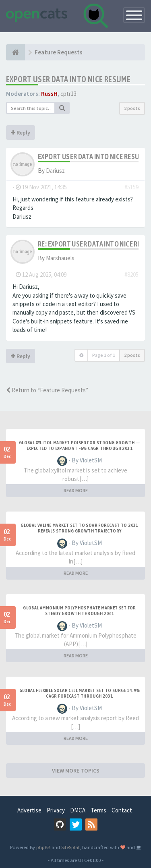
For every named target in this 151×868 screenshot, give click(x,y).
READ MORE (76, 490)
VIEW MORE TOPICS (76, 771)
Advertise (29, 810)
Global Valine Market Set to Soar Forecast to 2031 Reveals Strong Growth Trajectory (80, 528)
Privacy (56, 810)
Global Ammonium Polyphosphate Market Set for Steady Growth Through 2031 (80, 611)
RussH (49, 94)
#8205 (131, 274)
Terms (98, 810)
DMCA (78, 810)
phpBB (43, 847)
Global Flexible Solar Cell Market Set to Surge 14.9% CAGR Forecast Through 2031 (80, 693)
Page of (104, 355)
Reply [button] (21, 133)
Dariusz (55, 171)
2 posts (132, 108)
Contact (122, 810)
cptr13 (68, 94)
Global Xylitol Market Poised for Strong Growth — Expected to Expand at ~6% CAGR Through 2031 (80, 445)
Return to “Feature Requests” (47, 390)
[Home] (16, 52)
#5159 (131, 187)
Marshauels (60, 258)
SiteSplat (70, 847)
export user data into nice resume (68, 79)
